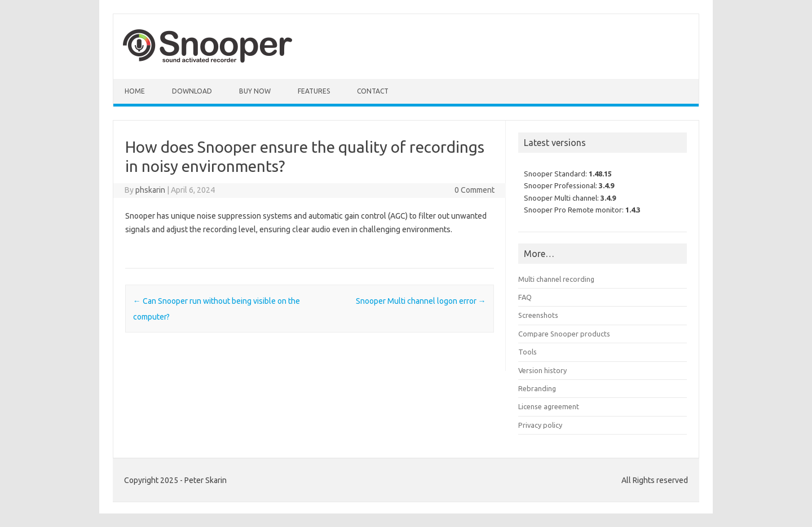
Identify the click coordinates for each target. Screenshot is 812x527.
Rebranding (537, 388)
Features (314, 91)
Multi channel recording (556, 279)
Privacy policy (540, 425)
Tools (528, 352)
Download (192, 91)
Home (135, 91)
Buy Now (255, 91)
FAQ (525, 297)
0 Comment (475, 190)
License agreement (549, 406)
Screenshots (538, 315)
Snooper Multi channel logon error (421, 301)
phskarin (150, 190)
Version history (542, 370)
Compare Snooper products (564, 334)
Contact (373, 91)
